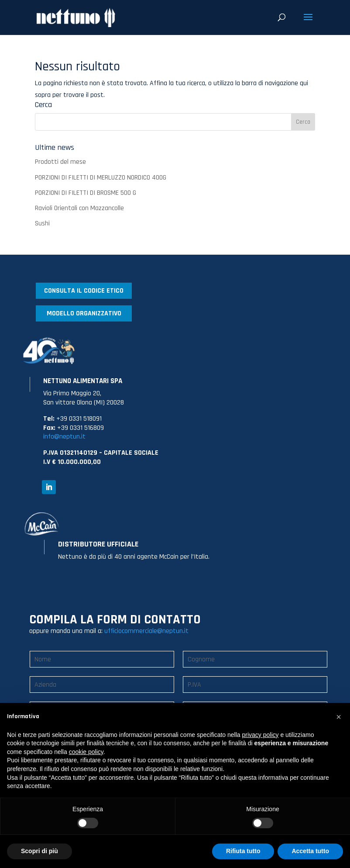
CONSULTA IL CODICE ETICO (84, 291)
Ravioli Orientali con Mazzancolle (79, 208)
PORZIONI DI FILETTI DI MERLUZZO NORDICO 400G (101, 178)
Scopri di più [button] (39, 851)
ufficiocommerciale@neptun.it (146, 631)
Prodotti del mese (60, 162)
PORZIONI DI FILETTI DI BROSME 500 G (86, 193)
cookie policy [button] (86, 752)
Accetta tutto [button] (310, 851)
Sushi (42, 223)
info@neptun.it (64, 437)
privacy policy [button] (261, 735)
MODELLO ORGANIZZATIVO (84, 313)
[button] (339, 717)
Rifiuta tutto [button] (243, 851)
